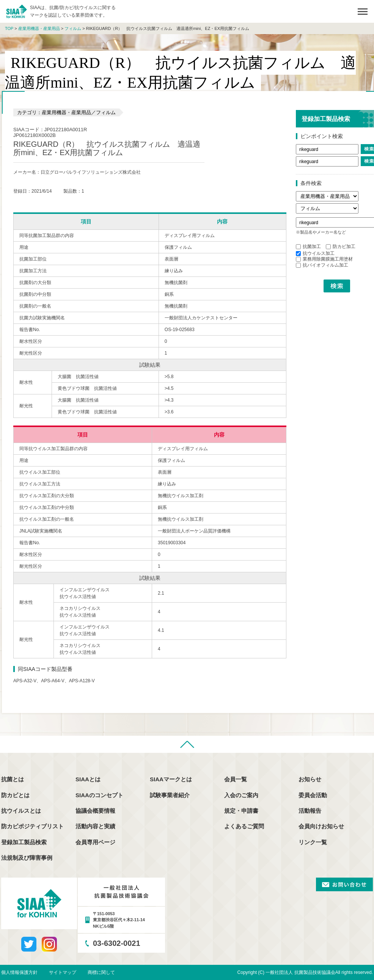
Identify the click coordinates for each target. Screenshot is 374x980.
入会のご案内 (241, 795)
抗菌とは (13, 779)
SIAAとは (88, 779)
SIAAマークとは (171, 779)
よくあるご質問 (244, 826)
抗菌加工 (308, 247)
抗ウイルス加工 (315, 253)
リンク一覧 (313, 842)
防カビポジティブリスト (32, 826)
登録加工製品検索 (24, 842)
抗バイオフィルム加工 (322, 265)
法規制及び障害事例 (27, 858)
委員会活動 (313, 795)
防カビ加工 (341, 247)
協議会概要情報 (95, 811)
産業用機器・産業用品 (39, 28)
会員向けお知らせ (321, 826)
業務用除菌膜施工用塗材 (324, 259)
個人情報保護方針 (19, 972)
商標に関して (101, 972)
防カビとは (15, 795)
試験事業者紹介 (170, 795)
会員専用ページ (95, 842)
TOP (9, 28)
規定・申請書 (241, 811)
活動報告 (310, 811)
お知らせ (310, 779)
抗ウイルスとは (21, 811)
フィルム (73, 28)
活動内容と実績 (95, 826)
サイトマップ (63, 972)
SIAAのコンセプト (99, 795)
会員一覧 (236, 779)
